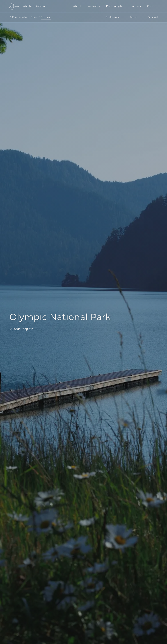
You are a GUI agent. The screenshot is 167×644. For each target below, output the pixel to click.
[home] (40, 6)
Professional (113, 17)
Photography (115, 6)
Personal (153, 17)
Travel (34, 17)
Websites (94, 6)
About (77, 6)
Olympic (46, 17)
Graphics (135, 6)
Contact (152, 6)
